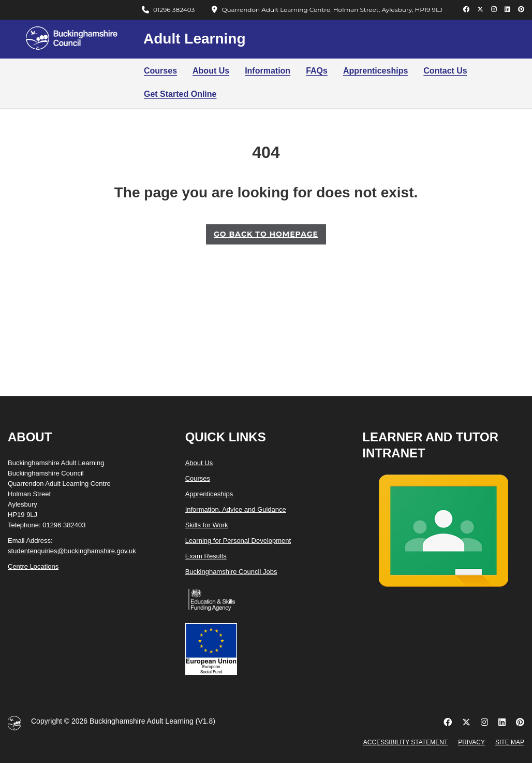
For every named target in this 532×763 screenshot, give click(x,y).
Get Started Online (180, 94)
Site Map (510, 742)
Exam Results (206, 556)
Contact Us (445, 71)
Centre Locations (33, 566)
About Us (211, 71)
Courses (160, 71)
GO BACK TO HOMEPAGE (266, 234)
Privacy (471, 742)
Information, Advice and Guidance (236, 509)
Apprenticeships (375, 71)
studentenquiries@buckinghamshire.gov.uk (72, 551)
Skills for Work (207, 525)
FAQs (317, 71)
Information (268, 71)
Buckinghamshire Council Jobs (231, 572)
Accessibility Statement (405, 742)
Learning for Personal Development (238, 541)
